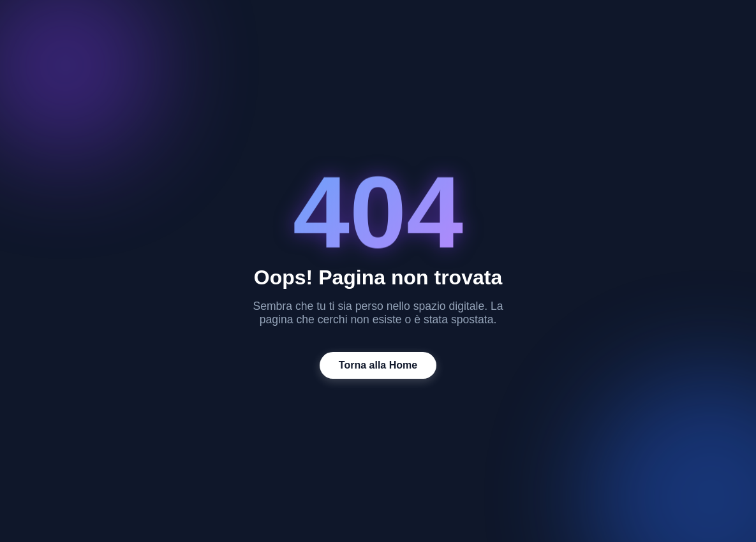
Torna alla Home (378, 365)
